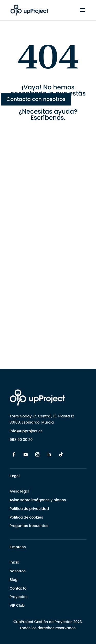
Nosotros (18, 571)
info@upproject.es (26, 431)
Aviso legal (20, 491)
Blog (14, 580)
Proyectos (19, 597)
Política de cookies (26, 517)
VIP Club (17, 605)
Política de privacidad (29, 509)
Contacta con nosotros (36, 99)
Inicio (15, 562)
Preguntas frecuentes (29, 526)
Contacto (18, 588)
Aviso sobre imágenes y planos (38, 500)
